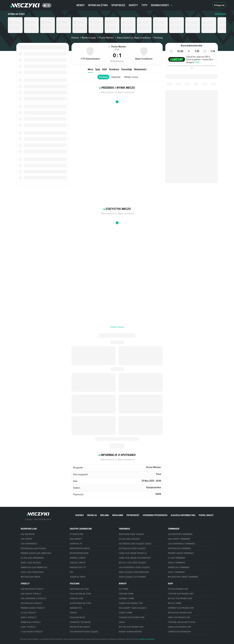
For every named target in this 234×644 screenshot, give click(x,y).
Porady (73, 613)
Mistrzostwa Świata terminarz (183, 577)
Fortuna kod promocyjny (181, 594)
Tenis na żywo (77, 599)
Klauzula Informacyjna (183, 515)
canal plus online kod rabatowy (135, 558)
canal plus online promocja (133, 553)
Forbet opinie (126, 613)
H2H (104, 69)
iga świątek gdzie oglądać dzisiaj (135, 544)
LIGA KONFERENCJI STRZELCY (34, 599)
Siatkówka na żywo (79, 589)
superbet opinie (126, 599)
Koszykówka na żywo (80, 603)
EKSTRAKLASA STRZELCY (32, 603)
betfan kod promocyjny (180, 613)
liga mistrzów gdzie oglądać (84, 632)
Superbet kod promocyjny (181, 608)
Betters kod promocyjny (131, 627)
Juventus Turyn (77, 577)
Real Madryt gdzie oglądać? (133, 608)
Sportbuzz (118, 5)
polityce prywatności (147, 639)
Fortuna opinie (126, 594)
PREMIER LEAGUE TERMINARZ (181, 553)
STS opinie (124, 589)
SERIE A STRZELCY (29, 617)
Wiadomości (140, 69)
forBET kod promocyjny (131, 603)
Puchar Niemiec (105, 38)
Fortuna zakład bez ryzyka (182, 622)
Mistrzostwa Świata (30, 577)
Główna (75, 38)
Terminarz (114, 69)
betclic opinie (175, 603)
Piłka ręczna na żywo (80, 594)
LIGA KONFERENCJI (29, 544)
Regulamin (118, 515)
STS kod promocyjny (178, 589)
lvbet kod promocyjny (179, 617)
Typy (145, 5)
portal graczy (206, 515)
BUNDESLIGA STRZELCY (31, 622)
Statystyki (116, 77)
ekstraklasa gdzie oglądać (132, 548)
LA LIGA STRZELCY (29, 613)
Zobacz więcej (117, 327)
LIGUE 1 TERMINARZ (176, 572)
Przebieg (103, 77)
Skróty (133, 5)
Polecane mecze (78, 617)
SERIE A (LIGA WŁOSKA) (31, 563)
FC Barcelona (77, 534)
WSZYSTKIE (221, 14)
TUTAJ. (197, 62)
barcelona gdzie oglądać (131, 534)
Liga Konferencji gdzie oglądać (134, 567)
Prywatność (133, 515)
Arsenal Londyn (78, 558)
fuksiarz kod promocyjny (132, 617)
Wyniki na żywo (98, 5)
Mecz (90, 69)
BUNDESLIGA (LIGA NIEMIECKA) (34, 567)
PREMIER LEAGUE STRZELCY (33, 608)
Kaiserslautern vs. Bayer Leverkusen (133, 38)
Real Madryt (76, 539)
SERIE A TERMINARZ (177, 563)
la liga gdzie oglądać (129, 539)
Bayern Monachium (79, 553)
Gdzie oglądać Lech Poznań (132, 577)
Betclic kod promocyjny (180, 599)
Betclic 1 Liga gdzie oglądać (133, 563)
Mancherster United (80, 548)
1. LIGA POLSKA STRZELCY (32, 632)
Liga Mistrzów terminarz (180, 534)
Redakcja (92, 515)
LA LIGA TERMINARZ (177, 558)
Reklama (105, 515)
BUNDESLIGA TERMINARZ (179, 567)
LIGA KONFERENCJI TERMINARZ (182, 544)
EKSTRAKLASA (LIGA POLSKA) (33, 548)
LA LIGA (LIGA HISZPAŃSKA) (32, 558)
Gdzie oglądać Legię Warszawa (134, 572)
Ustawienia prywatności (155, 515)
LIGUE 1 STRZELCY (28, 627)
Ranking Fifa (76, 608)
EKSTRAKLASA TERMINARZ (179, 548)
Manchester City (78, 567)
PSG (71, 572)
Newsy (81, 5)
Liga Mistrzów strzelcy (32, 589)
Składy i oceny (131, 77)
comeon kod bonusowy (179, 632)
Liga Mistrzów (28, 534)
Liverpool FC (76, 544)
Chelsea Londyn (77, 563)
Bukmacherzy (162, 5)
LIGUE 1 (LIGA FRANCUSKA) (32, 572)
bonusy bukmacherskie (130, 632)
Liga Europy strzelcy (31, 594)
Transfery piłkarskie (80, 622)
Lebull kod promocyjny (180, 627)
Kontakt (80, 515)
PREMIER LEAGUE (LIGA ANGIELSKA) (36, 553)
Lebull (122, 622)
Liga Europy (26, 539)
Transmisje (127, 69)
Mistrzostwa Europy (80, 627)
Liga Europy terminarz (179, 539)
